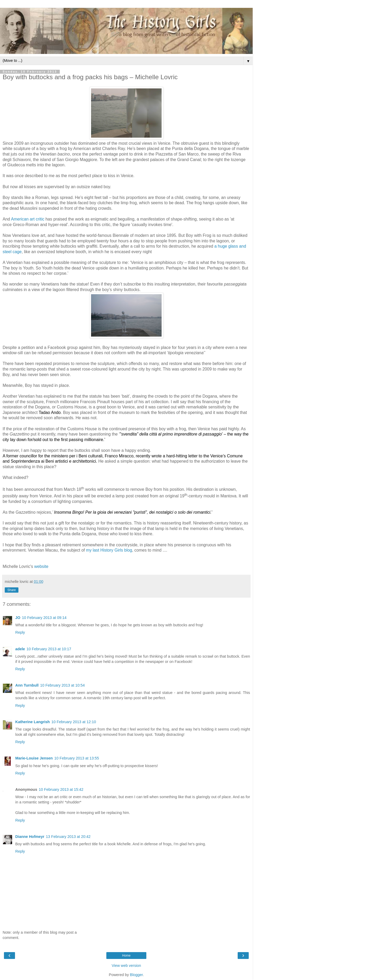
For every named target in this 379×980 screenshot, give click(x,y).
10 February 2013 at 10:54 (62, 685)
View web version (126, 966)
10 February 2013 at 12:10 (74, 722)
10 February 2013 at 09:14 (44, 618)
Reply (20, 632)
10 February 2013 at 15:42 (61, 789)
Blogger (136, 975)
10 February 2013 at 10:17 (49, 649)
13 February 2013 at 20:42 (68, 837)
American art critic (28, 219)
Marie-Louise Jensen (34, 758)
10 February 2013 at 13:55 (77, 758)
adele (20, 649)
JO (18, 618)
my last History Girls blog (109, 550)
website (41, 566)
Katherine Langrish (33, 722)
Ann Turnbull (27, 685)
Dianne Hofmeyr (30, 837)
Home (126, 956)
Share (12, 590)
